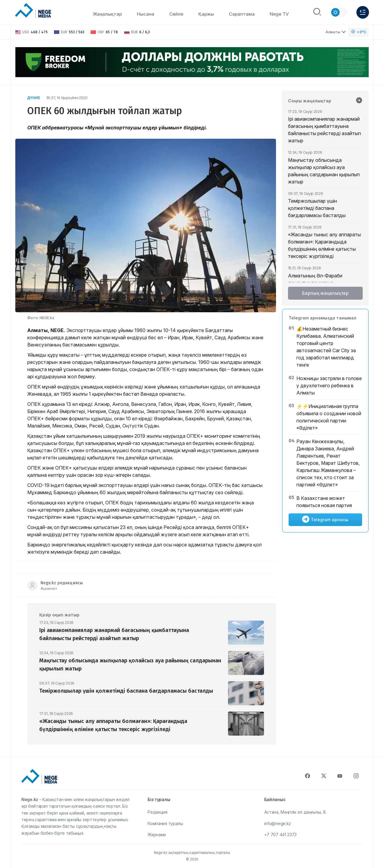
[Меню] (363, 12)
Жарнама (157, 835)
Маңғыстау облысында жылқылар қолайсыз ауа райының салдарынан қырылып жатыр (324, 171)
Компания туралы (165, 823)
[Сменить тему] (339, 12)
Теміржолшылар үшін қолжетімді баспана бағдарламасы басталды (317, 208)
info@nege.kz (278, 823)
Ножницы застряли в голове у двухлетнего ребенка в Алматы (329, 386)
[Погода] (358, 32)
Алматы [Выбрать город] (336, 32)
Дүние (34, 98)
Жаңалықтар (107, 14)
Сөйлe (176, 14)
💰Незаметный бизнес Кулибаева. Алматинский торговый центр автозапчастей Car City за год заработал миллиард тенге (326, 347)
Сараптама (242, 14)
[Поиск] (317, 12)
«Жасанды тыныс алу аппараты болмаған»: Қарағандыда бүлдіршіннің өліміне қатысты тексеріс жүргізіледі (324, 245)
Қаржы (206, 14)
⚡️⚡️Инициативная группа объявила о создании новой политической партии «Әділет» (329, 417)
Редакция (157, 812)
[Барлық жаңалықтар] (359, 101)
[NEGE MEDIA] (33, 11)
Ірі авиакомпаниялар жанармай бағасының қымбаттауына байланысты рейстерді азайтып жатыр (324, 130)
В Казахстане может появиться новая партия (324, 502)
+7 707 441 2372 (281, 835)
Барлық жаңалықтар (325, 293)
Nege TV (279, 14)
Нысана (145, 14)
